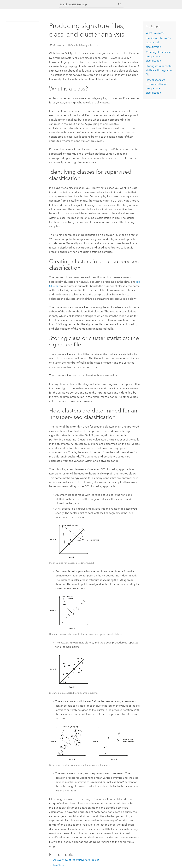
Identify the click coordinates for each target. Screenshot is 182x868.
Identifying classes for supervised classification (159, 43)
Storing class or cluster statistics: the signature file (159, 70)
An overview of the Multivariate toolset (76, 860)
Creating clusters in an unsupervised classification (159, 56)
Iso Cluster (60, 865)
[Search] (120, 4)
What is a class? (155, 33)
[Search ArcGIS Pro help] (88, 4)
